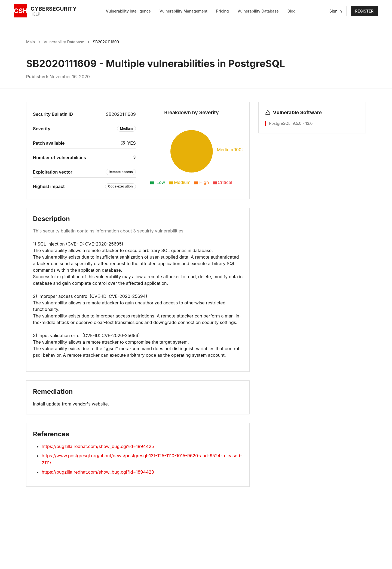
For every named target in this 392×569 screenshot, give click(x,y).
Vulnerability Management (183, 11)
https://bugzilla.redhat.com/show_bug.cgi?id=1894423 (98, 472)
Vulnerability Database (258, 11)
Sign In (336, 11)
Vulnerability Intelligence (128, 11)
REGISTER (364, 11)
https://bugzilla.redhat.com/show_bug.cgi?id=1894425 (98, 446)
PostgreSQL (280, 123)
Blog (292, 11)
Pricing (223, 11)
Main (30, 42)
